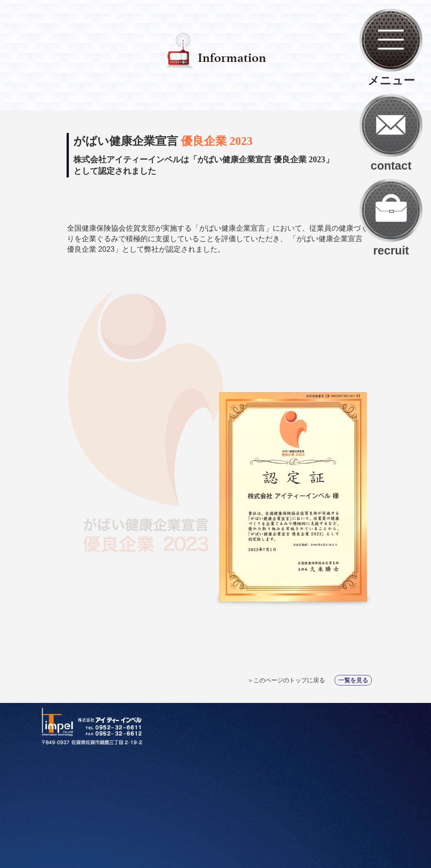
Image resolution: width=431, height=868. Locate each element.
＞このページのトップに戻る (287, 680)
